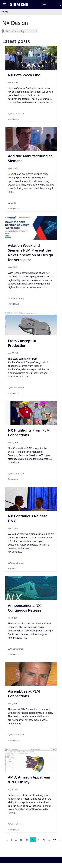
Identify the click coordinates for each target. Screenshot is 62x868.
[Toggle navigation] (57, 12)
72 (44, 840)
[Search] (59, 4)
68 (21, 840)
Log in (44, 4)
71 (38, 840)
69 (27, 840)
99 (55, 840)
